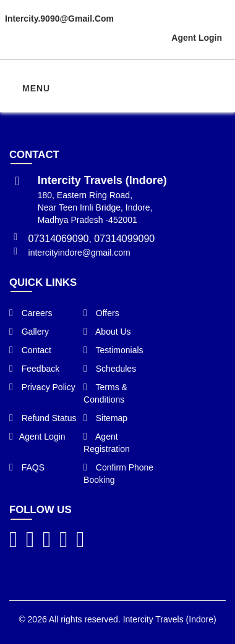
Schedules (110, 369)
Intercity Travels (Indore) (170, 619)
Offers (101, 313)
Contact (30, 350)
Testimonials (113, 350)
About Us (107, 332)
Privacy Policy (42, 387)
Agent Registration (107, 443)
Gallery (29, 332)
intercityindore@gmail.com (79, 253)
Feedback (34, 369)
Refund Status (43, 418)
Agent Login (197, 38)
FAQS (27, 467)
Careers (31, 313)
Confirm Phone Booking (118, 474)
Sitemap (105, 418)
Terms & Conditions (105, 393)
